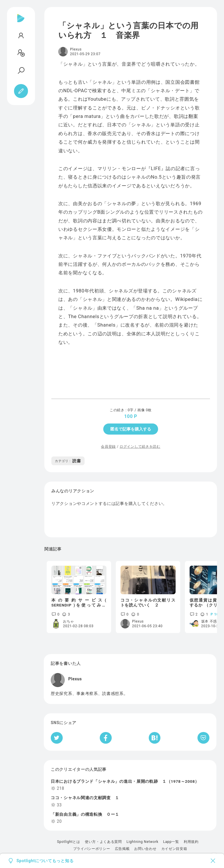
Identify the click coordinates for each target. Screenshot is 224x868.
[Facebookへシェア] (106, 738)
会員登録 (108, 447)
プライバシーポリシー (92, 849)
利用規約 (191, 842)
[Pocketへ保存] (203, 738)
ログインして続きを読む (140, 447)
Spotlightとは (68, 842)
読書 (68, 461)
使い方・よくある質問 (103, 842)
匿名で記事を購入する (131, 429)
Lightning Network (142, 842)
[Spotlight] (21, 23)
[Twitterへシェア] (57, 738)
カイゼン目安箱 (174, 849)
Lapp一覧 (171, 842)
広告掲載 (122, 849)
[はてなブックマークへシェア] (155, 738)
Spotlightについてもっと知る (45, 861)
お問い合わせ (145, 849)
